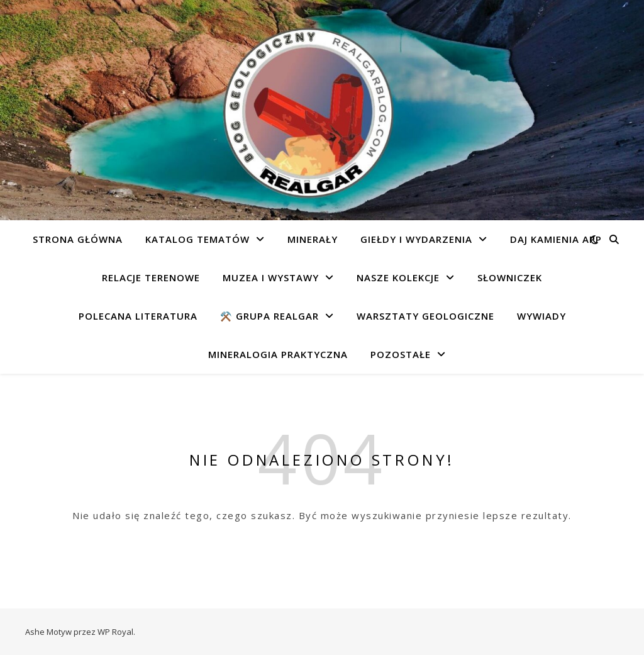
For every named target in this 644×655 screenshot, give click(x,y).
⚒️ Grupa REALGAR (269, 316)
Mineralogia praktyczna (278, 354)
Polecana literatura (138, 316)
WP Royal (115, 632)
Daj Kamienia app (556, 239)
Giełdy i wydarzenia (416, 239)
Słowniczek (510, 277)
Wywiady (541, 316)
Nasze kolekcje (398, 277)
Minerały (313, 239)
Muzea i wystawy (271, 277)
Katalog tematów (197, 239)
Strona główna (78, 239)
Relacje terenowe (151, 277)
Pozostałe (401, 354)
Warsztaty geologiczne (425, 316)
